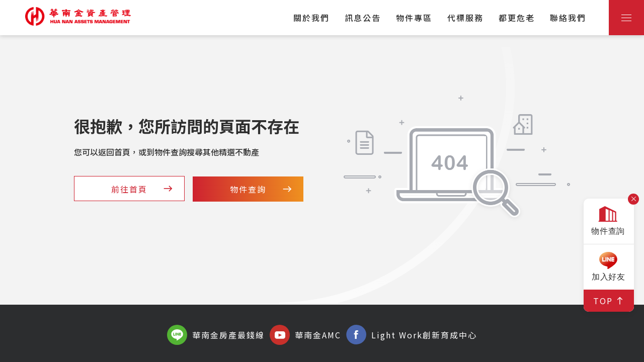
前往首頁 (143, 189)
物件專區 (414, 18)
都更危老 (517, 18)
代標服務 (465, 18)
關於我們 (311, 18)
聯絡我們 (568, 18)
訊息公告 (363, 18)
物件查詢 (262, 189)
